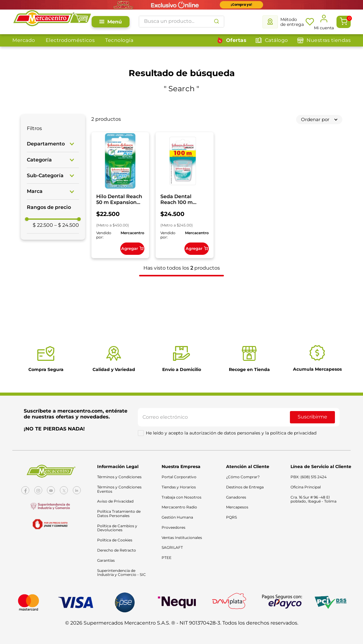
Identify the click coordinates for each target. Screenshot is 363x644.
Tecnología (119, 40)
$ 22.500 (43, 287)
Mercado (24, 40)
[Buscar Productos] (217, 22)
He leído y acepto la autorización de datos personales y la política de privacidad (231, 438)
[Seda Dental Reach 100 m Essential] (194, 198)
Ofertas (236, 40)
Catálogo (276, 40)
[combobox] (181, 22)
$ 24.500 (67, 287)
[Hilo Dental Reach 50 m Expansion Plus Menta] (123, 198)
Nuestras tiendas (329, 40)
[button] (53, 144)
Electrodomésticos (70, 40)
